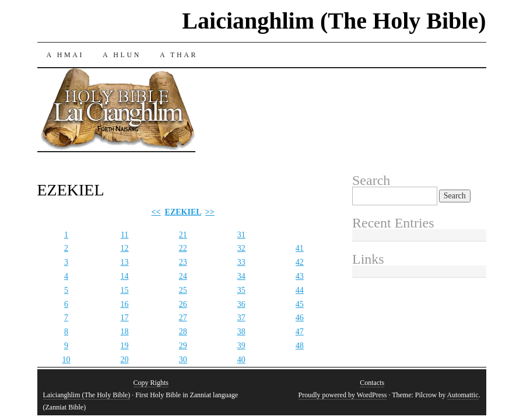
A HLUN (122, 55)
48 (300, 346)
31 (241, 235)
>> (210, 212)
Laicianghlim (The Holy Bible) (334, 21)
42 (300, 262)
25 (183, 290)
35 (241, 290)
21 (183, 235)
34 (241, 276)
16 (125, 304)
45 (300, 304)
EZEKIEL (183, 212)
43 (300, 276)
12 (125, 248)
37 (241, 318)
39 (241, 346)
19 (125, 346)
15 (125, 290)
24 (183, 276)
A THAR (179, 55)
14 (125, 276)
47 (300, 332)
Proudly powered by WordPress (343, 395)
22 (183, 248)
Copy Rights (151, 383)
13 (125, 262)
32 (241, 248)
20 (125, 360)
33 (241, 262)
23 (183, 262)
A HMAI (66, 55)
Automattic (463, 395)
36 (241, 304)
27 (183, 318)
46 (300, 318)
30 (183, 360)
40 (241, 360)
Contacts (372, 383)
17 (125, 318)
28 (183, 332)
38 (241, 332)
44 (300, 290)
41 (300, 248)
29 (183, 346)
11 (124, 235)
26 (183, 304)
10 (66, 360)
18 (125, 332)
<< (156, 212)
